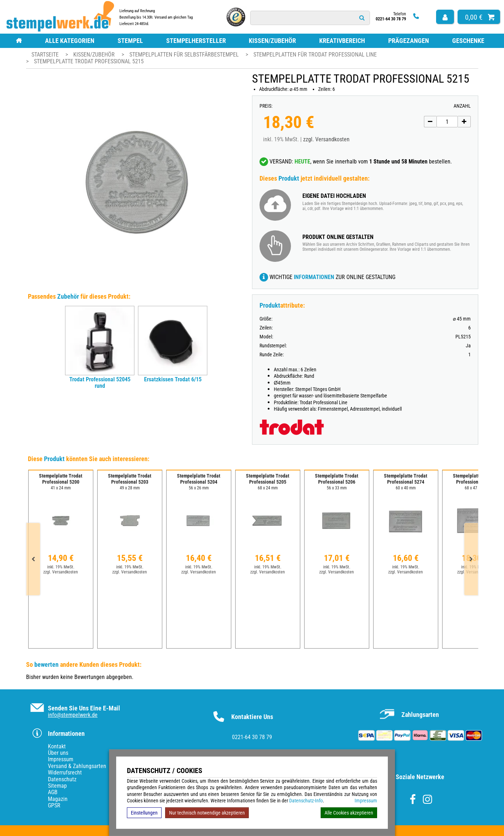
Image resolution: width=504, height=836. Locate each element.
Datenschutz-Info (306, 801)
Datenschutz (62, 779)
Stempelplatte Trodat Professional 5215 (89, 61)
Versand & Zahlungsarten (77, 766)
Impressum (366, 801)
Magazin (58, 799)
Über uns (58, 753)
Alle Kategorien (70, 41)
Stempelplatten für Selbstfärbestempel (185, 55)
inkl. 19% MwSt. (61, 567)
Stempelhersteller (196, 41)
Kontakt (57, 746)
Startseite (45, 55)
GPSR (54, 805)
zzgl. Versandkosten (326, 139)
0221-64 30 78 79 (252, 737)
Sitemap (57, 786)
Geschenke (468, 41)
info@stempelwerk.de (73, 715)
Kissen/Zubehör (272, 41)
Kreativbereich (342, 41)
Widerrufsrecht (65, 773)
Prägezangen (409, 41)
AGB (53, 792)
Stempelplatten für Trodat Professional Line (315, 55)
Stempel (130, 41)
